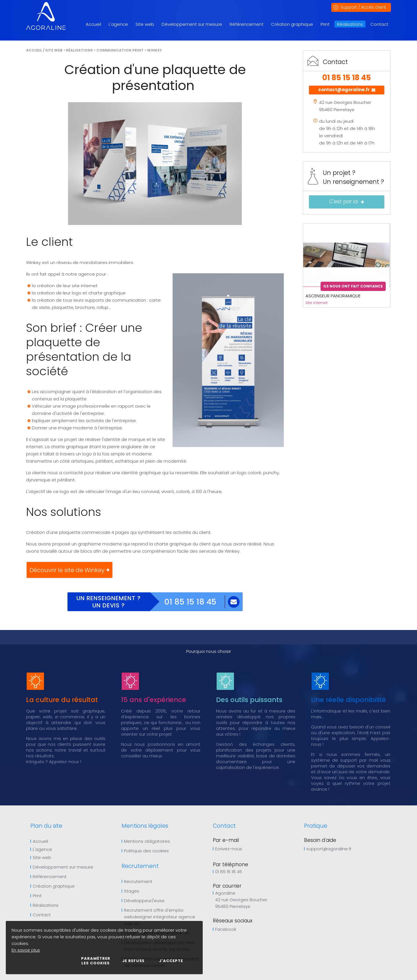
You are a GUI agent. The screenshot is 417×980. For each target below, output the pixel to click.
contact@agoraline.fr (347, 90)
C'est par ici (347, 202)
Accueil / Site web (44, 50)
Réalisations (79, 50)
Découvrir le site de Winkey (69, 570)
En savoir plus (26, 950)
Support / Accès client (363, 7)
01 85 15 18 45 (190, 602)
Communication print (120, 50)
